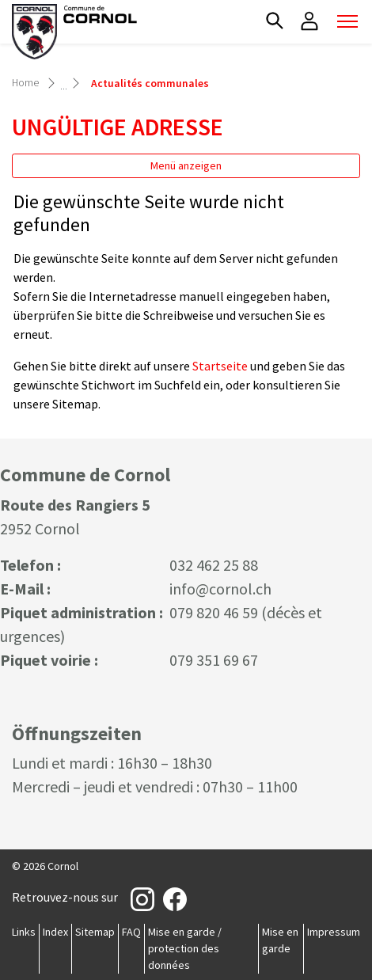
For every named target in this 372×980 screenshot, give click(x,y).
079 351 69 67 (214, 660)
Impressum (334, 932)
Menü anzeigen (186, 165)
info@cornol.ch (220, 589)
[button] (275, 21)
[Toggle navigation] (347, 21)
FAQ (131, 932)
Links (24, 932)
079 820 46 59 (214, 612)
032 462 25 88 (214, 565)
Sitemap (95, 932)
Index (55, 932)
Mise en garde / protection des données (185, 948)
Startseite (220, 366)
